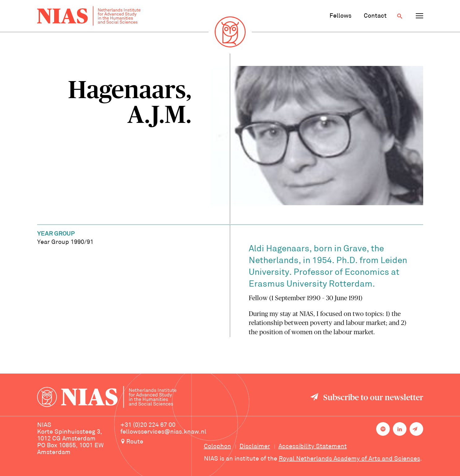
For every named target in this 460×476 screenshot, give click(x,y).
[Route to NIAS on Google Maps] (163, 442)
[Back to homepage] (89, 16)
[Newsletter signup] (416, 429)
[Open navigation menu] (419, 16)
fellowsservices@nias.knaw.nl (163, 432)
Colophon (217, 447)
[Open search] (400, 16)
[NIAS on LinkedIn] (400, 429)
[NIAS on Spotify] (383, 429)
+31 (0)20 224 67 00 (148, 425)
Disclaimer (255, 447)
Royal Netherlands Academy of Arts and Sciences (349, 459)
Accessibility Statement (313, 447)
